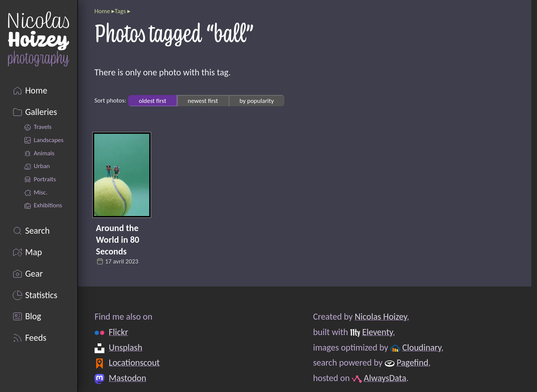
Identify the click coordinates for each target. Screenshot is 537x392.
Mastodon (127, 378)
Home (102, 11)
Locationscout (134, 362)
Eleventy (377, 332)
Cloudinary (421, 347)
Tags (120, 11)
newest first (203, 100)
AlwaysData (385, 378)
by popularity (256, 100)
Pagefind (412, 362)
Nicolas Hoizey (381, 316)
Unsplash (125, 347)
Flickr (118, 332)
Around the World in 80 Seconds (118, 240)
